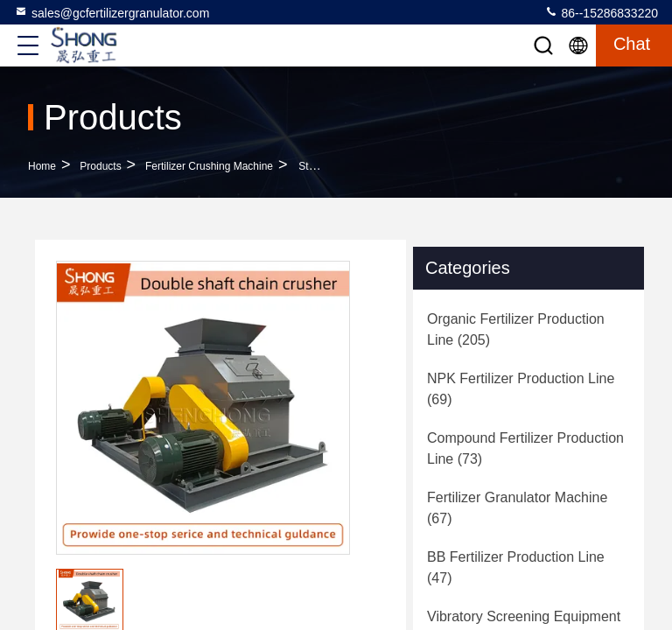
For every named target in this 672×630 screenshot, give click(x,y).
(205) (516, 329)
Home (42, 166)
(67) (517, 508)
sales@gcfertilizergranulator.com (112, 12)
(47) (516, 567)
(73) (525, 448)
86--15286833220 (601, 12)
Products (100, 166)
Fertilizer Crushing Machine (209, 166)
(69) (521, 389)
